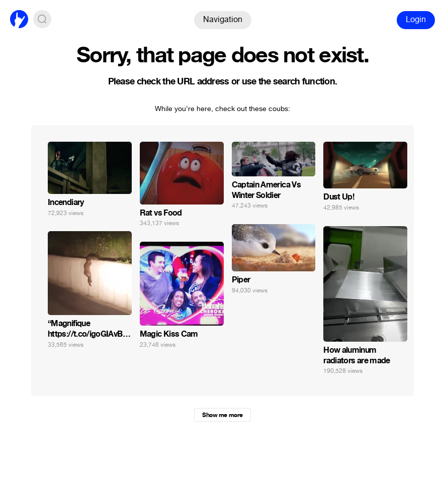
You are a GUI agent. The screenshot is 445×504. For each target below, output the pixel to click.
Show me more (222, 415)
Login (416, 19)
